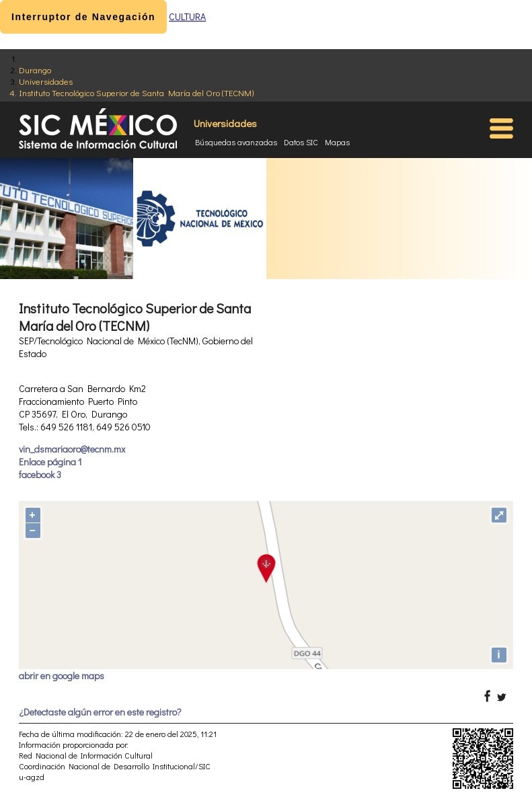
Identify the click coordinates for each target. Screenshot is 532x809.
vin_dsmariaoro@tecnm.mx (72, 449)
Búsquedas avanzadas (236, 142)
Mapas (337, 142)
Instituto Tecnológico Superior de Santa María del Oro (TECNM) (136, 92)
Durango (35, 70)
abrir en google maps (62, 676)
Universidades (46, 81)
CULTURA (187, 16)
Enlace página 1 (50, 462)
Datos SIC (301, 142)
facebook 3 (40, 474)
